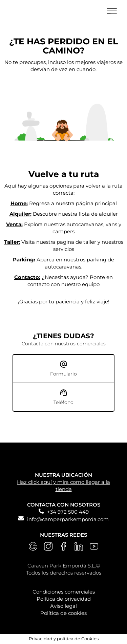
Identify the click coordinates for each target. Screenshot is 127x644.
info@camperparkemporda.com (68, 519)
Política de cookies (63, 613)
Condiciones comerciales (64, 592)
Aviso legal (63, 606)
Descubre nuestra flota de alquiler (64, 214)
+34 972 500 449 (68, 512)
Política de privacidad (64, 599)
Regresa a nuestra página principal (64, 203)
